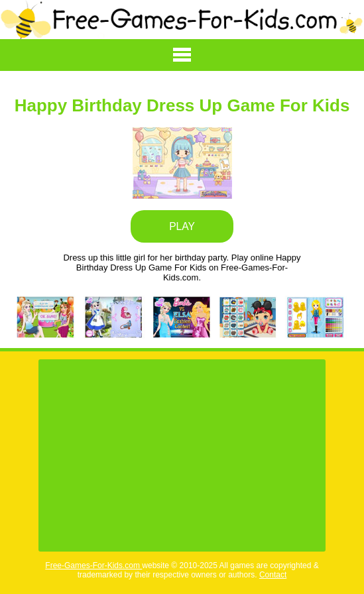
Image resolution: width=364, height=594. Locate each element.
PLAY (182, 226)
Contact (273, 575)
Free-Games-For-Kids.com (93, 565)
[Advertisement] (182, 455)
